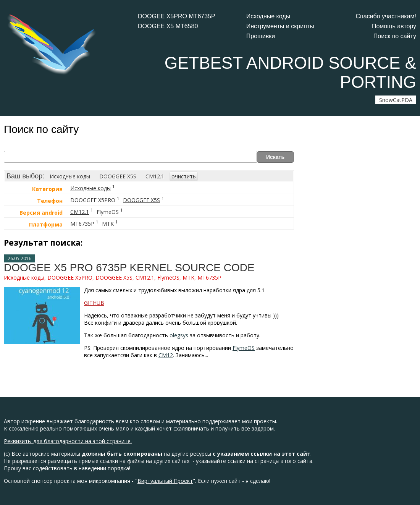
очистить (184, 176)
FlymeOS (244, 348)
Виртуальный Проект (165, 481)
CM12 (166, 355)
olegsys (179, 335)
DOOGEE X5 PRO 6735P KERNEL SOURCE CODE (129, 268)
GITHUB (94, 303)
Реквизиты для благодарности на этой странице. (68, 441)
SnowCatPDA (396, 100)
